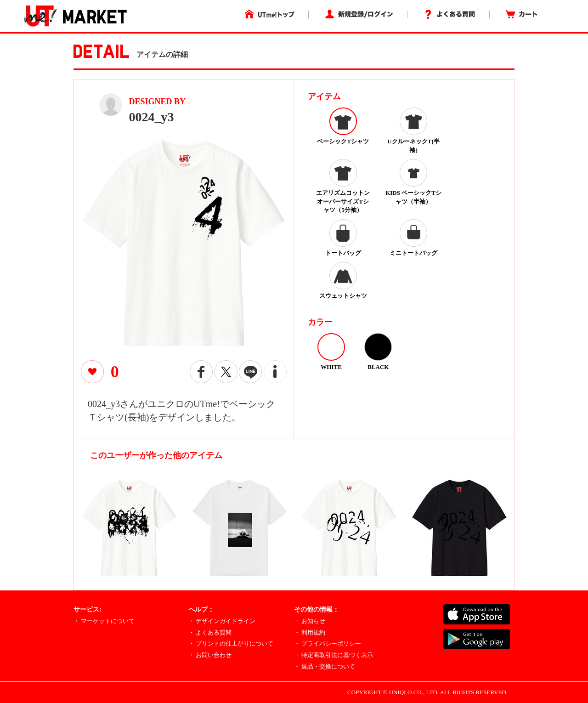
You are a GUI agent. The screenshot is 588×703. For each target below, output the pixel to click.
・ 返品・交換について (325, 666)
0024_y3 (152, 117)
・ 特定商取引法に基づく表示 (334, 655)
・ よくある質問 (210, 632)
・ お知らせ (310, 621)
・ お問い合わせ (210, 655)
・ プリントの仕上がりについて (231, 643)
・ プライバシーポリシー (328, 643)
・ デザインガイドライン (222, 621)
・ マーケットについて (104, 621)
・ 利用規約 (310, 632)
